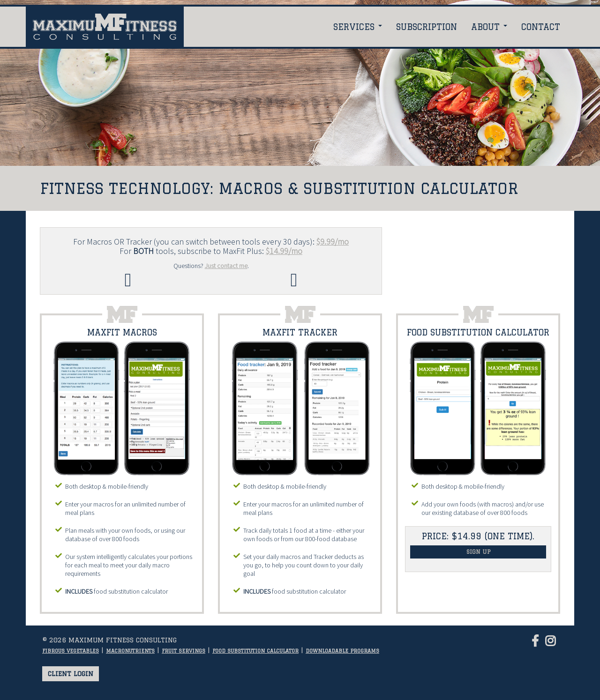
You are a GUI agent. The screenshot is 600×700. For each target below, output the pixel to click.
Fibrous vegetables (71, 651)
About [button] (489, 27)
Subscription (427, 27)
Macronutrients (130, 651)
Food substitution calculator (255, 651)
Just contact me (226, 266)
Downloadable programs (342, 651)
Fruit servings (184, 651)
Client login (71, 674)
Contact (541, 27)
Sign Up (478, 552)
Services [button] (358, 27)
